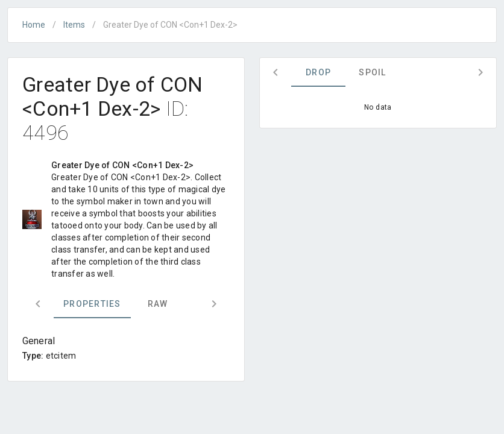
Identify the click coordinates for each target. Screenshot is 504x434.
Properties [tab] (92, 304)
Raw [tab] (158, 304)
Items (74, 25)
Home (34, 25)
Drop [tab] (318, 72)
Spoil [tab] (372, 72)
